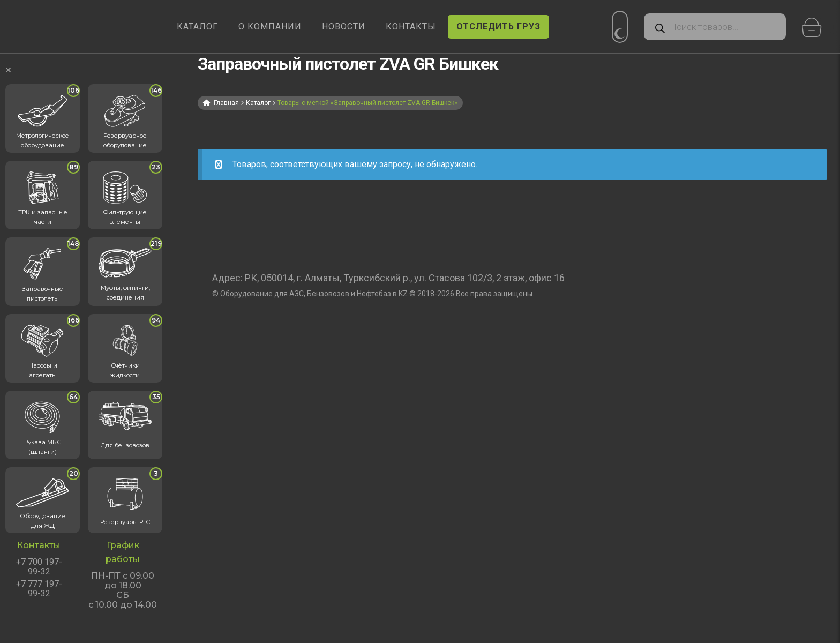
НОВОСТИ (344, 27)
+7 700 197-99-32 (39, 567)
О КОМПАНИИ (270, 27)
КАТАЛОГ (197, 27)
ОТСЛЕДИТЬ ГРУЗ (498, 27)
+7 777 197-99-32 (39, 589)
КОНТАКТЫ (411, 27)
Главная (226, 103)
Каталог (258, 103)
